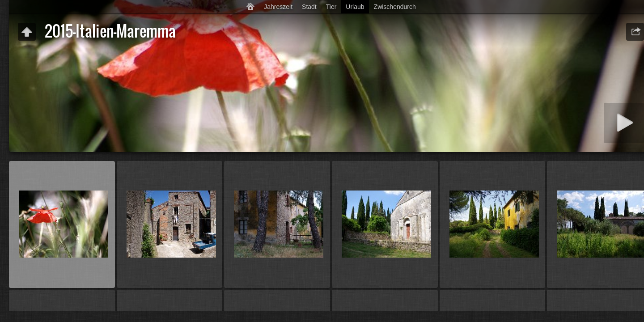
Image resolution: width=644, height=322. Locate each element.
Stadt (309, 7)
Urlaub (355, 7)
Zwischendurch (395, 7)
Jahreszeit (278, 7)
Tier (331, 7)
